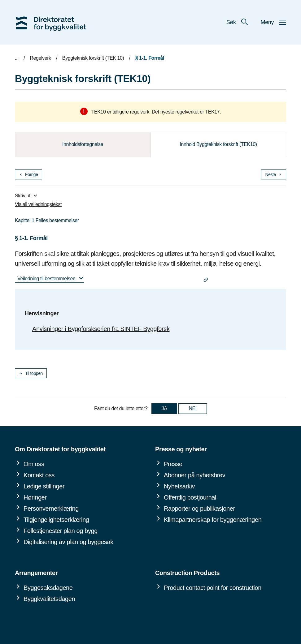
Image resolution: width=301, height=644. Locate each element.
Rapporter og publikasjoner (199, 509)
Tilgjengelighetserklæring (56, 520)
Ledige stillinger (44, 486)
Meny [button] (273, 22)
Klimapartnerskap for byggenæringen (213, 520)
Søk (237, 22)
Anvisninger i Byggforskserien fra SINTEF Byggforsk (101, 329)
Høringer (35, 497)
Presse (173, 464)
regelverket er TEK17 (197, 112)
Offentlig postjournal (190, 497)
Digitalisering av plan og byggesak (68, 542)
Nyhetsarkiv (179, 486)
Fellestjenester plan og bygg (61, 531)
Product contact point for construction (213, 588)
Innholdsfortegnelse (83, 144)
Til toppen (31, 373)
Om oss (34, 464)
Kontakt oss (39, 475)
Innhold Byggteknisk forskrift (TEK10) (218, 144)
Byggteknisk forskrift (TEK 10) (93, 58)
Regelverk (40, 58)
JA (164, 408)
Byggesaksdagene (48, 588)
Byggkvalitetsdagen (49, 599)
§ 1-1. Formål (150, 58)
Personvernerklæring (51, 509)
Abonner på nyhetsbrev (194, 475)
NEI (192, 408)
